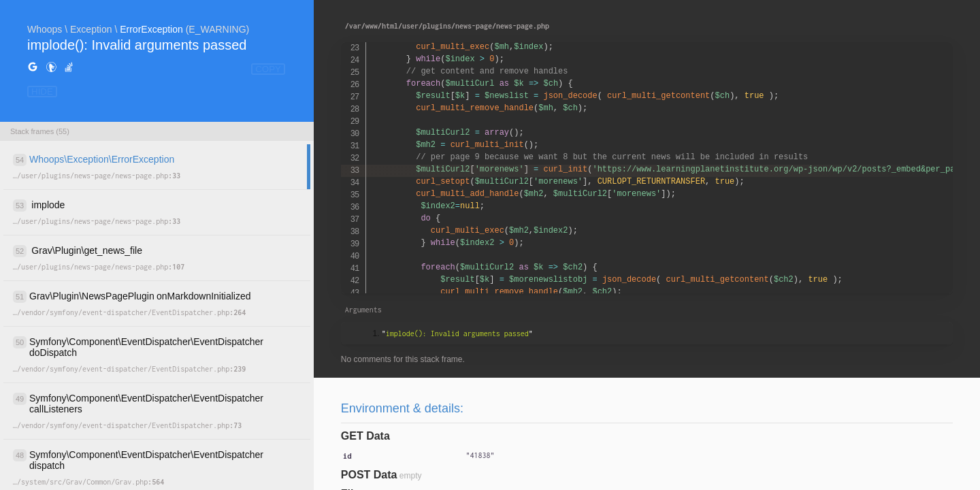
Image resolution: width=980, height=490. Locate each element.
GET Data (365, 436)
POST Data (369, 475)
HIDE (42, 92)
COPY (268, 69)
